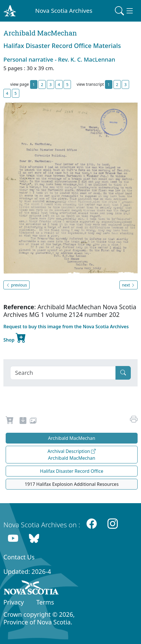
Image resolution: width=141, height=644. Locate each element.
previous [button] (16, 285)
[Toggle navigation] (125, 11)
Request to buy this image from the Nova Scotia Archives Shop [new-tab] (66, 334)
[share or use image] (33, 421)
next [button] (129, 285)
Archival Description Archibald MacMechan (72, 455)
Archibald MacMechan (71, 438)
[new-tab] (23, 421)
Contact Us (19, 557)
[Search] (63, 373)
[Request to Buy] (10, 421)
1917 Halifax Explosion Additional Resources (72, 484)
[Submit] (123, 373)
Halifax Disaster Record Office (72, 471)
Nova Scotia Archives (64, 11)
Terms (45, 602)
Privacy (14, 602)
